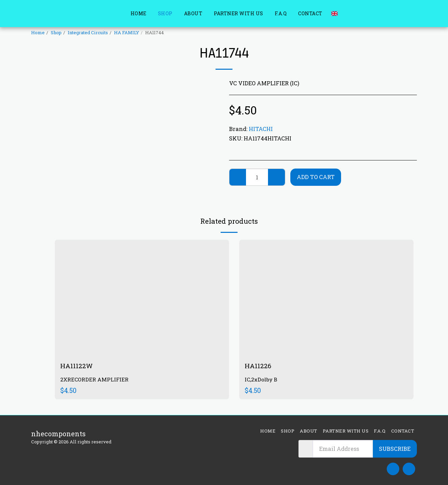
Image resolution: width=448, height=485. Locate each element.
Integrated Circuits (88, 32)
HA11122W (77, 366)
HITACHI (261, 129)
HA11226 (258, 366)
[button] (346, 13)
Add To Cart (316, 177)
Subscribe (395, 449)
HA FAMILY (127, 32)
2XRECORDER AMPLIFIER (95, 380)
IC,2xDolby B (262, 380)
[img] (142, 298)
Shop (56, 32)
